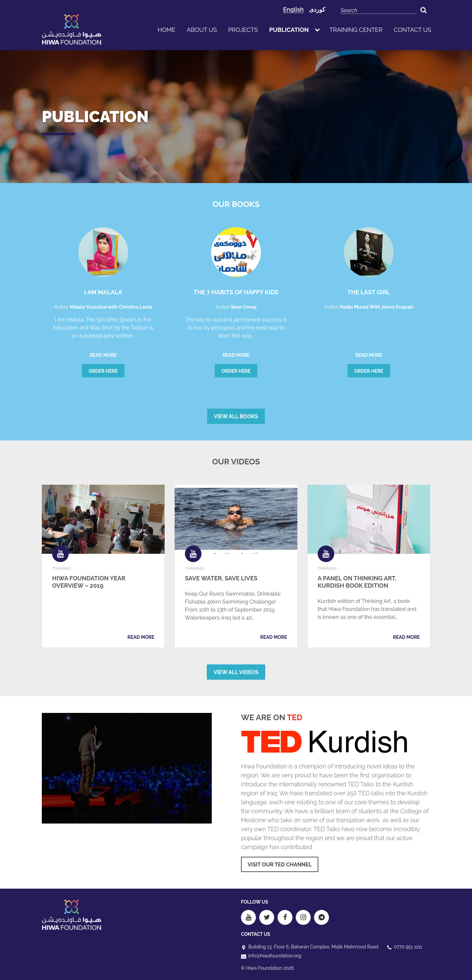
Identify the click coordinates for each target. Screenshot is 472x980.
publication (289, 30)
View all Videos (236, 672)
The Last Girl (369, 292)
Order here (103, 371)
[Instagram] (303, 917)
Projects (243, 30)
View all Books (236, 416)
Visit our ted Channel (280, 865)
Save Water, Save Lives (221, 578)
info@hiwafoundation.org (275, 956)
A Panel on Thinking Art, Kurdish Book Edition (357, 582)
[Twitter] (267, 917)
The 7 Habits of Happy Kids (236, 292)
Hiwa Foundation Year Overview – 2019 (89, 582)
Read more (103, 355)
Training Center (356, 30)
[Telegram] (321, 917)
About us (202, 30)
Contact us (412, 30)
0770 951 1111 (408, 947)
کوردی (317, 9)
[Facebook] (285, 917)
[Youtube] (248, 917)
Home (167, 30)
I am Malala (103, 292)
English (293, 9)
